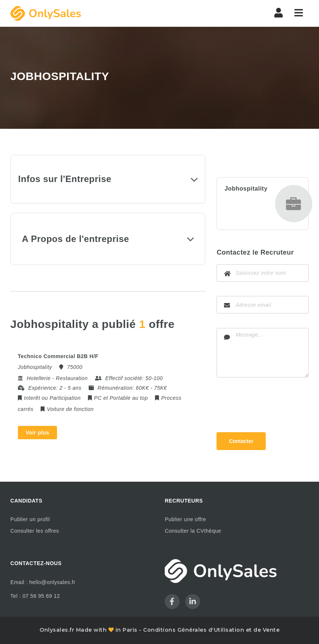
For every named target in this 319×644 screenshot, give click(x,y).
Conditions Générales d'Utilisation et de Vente (211, 630)
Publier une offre (185, 519)
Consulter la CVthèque (193, 531)
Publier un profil (30, 519)
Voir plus (37, 433)
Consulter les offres (35, 531)
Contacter (241, 441)
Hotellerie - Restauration (57, 378)
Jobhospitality (246, 189)
